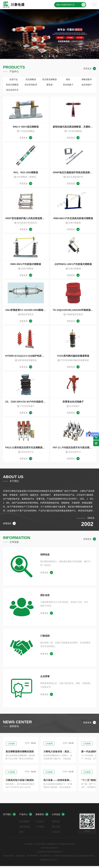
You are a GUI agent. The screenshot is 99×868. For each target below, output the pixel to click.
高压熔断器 (31, 79)
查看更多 (90, 69)
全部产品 (12, 79)
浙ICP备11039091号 (49, 850)
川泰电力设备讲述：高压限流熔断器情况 (73, 754)
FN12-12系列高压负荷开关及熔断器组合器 (27, 449)
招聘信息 (45, 557)
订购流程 (45, 638)
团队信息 (45, 597)
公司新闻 (11, 746)
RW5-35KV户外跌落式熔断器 (26, 265)
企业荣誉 (45, 678)
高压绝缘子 (68, 85)
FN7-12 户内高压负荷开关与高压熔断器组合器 (74, 449)
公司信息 (58, 816)
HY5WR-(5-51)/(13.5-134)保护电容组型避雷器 (27, 357)
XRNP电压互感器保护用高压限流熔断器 (74, 173)
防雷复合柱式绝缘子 (73, 403)
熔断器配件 (87, 79)
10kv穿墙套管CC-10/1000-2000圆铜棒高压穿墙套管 (27, 311)
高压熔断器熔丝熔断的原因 (20, 754)
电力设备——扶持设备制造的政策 (71, 782)
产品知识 (40, 823)
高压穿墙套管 (31, 85)
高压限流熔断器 (49, 79)
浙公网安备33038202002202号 (49, 854)
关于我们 (9, 816)
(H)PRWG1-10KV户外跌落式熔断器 (73, 265)
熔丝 (68, 79)
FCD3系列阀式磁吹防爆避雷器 (73, 357)
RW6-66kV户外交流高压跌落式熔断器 (73, 219)
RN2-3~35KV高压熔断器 (26, 127)
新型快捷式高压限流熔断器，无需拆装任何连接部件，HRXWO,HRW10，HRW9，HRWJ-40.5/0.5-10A (74, 127)
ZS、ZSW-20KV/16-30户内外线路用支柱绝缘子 (27, 403)
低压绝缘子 (87, 85)
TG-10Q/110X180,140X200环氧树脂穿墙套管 (74, 311)
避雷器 (49, 85)
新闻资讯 (42, 816)
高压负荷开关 (12, 90)
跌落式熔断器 (12, 85)
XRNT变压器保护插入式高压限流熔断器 (26, 219)
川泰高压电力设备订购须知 (20, 782)
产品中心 (26, 816)
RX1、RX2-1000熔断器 (26, 173)
